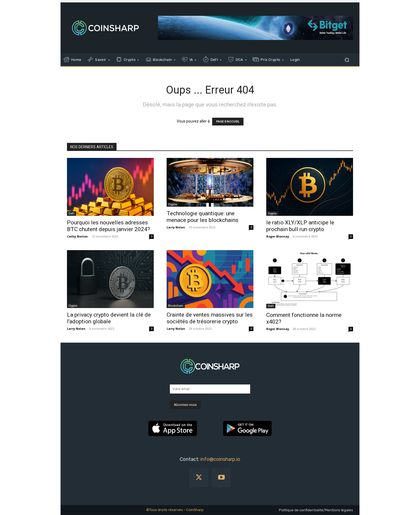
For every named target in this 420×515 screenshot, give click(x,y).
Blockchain (176, 306)
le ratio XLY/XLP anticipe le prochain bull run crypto (300, 226)
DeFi (72, 213)
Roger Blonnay (278, 236)
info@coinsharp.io (220, 459)
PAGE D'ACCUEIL (228, 122)
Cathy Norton (77, 236)
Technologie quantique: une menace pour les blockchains (202, 217)
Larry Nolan (176, 227)
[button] (347, 60)
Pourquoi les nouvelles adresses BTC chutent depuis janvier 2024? (108, 226)
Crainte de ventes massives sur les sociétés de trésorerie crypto (210, 318)
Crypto (173, 204)
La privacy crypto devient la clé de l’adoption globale (109, 318)
